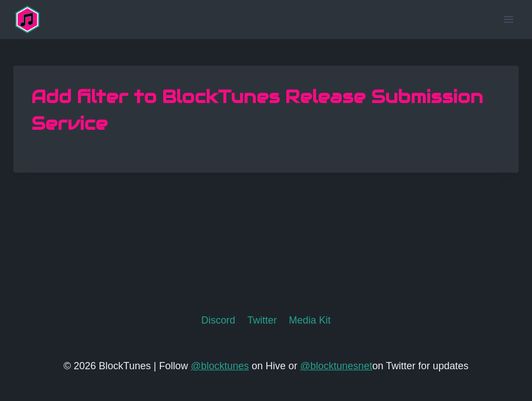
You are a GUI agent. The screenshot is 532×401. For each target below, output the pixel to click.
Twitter (262, 320)
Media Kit (310, 320)
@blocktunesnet (336, 366)
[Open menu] (508, 19)
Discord (218, 320)
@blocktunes (219, 366)
